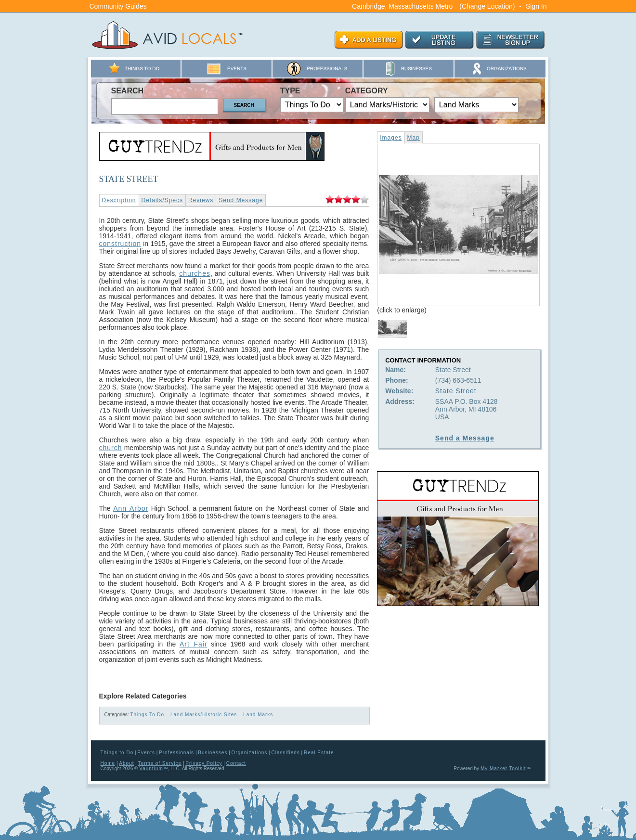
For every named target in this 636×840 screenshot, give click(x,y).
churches (195, 273)
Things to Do (117, 753)
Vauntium (151, 769)
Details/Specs (162, 200)
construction (120, 244)
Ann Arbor (131, 508)
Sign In (536, 6)
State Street (456, 391)
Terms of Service (160, 763)
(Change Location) (487, 6)
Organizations (250, 753)
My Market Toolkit (503, 769)
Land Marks (258, 715)
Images (391, 138)
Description (119, 200)
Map (414, 138)
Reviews (201, 200)
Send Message (241, 200)
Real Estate (319, 753)
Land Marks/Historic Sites (204, 715)
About (126, 763)
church (111, 448)
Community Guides (118, 6)
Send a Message (465, 438)
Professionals (176, 753)
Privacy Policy (204, 763)
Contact (236, 763)
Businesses (213, 753)
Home (108, 763)
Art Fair (194, 644)
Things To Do (147, 715)
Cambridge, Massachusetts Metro (402, 6)
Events (146, 753)
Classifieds (285, 753)
